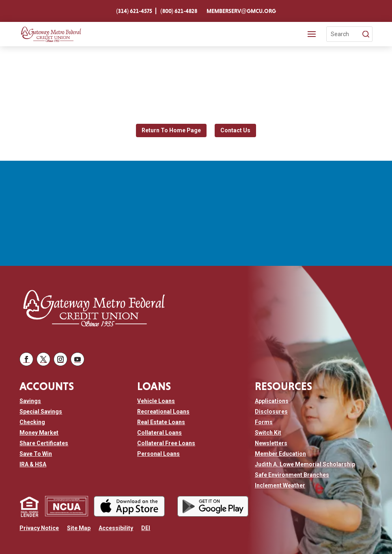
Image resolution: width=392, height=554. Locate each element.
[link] (134, 11)
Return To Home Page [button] (171, 127)
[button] (26, 357)
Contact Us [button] (235, 127)
